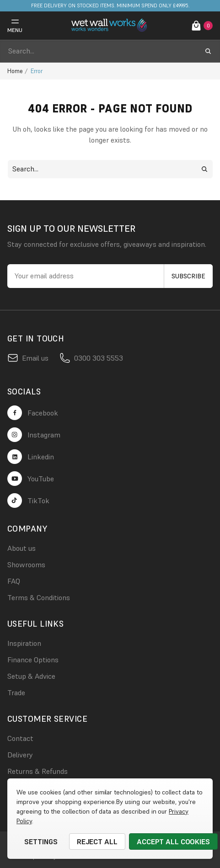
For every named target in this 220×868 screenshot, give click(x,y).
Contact (20, 738)
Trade (16, 692)
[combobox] (102, 51)
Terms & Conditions (39, 597)
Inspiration (24, 643)
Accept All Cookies (173, 841)
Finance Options (33, 660)
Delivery (20, 755)
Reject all (97, 841)
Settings (41, 841)
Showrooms (26, 564)
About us (21, 548)
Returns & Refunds (38, 771)
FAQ (14, 581)
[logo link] (110, 25)
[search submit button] (208, 51)
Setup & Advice (31, 676)
